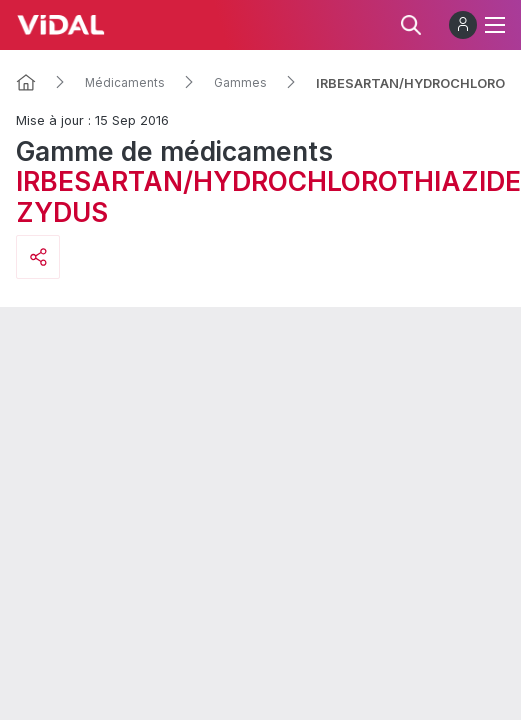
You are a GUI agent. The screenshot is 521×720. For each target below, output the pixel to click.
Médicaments (125, 83)
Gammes (240, 83)
